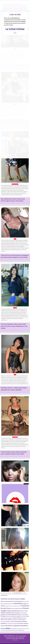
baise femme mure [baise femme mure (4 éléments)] (9, 604)
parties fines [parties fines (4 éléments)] (24, 618)
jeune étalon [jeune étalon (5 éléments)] (23, 615)
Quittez (15, 33)
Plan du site (15, 640)
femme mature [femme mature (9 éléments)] (15, 613)
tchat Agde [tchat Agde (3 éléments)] (19, 629)
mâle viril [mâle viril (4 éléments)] (13, 616)
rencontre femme (17, 593)
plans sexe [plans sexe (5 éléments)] (17, 620)
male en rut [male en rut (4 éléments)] (8, 616)
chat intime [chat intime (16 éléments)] (18, 603)
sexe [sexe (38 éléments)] (8, 628)
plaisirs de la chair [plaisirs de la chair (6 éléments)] (5, 620)
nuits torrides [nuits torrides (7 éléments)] (17, 618)
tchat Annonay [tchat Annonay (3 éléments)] (21, 630)
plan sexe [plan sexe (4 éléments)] (12, 620)
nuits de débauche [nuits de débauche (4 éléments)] (9, 618)
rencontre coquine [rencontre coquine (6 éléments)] (10, 622)
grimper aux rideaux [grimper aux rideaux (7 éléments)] (6, 615)
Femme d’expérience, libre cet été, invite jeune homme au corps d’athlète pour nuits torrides (14, 326)
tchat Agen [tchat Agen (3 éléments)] (23, 629)
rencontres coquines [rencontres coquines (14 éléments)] (12, 626)
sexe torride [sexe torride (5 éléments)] (13, 629)
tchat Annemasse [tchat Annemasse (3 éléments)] (15, 630)
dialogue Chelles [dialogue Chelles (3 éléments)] (18, 606)
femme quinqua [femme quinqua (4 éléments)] (23, 613)
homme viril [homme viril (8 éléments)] (16, 615)
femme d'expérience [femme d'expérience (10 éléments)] (13, 611)
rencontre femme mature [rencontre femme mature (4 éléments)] (11, 624)
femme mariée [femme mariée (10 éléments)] (5, 613)
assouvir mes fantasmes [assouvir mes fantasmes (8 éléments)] (15, 601)
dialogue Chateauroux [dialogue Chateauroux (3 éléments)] (10, 606)
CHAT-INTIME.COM (9, 636)
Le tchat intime (15, 29)
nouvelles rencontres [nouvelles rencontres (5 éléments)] (21, 616)
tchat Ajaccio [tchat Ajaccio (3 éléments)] (8, 630)
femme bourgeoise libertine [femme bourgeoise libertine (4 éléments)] (17, 608)
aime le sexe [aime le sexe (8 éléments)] (4, 601)
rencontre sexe (4, 595)
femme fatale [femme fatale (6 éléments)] (24, 611)
